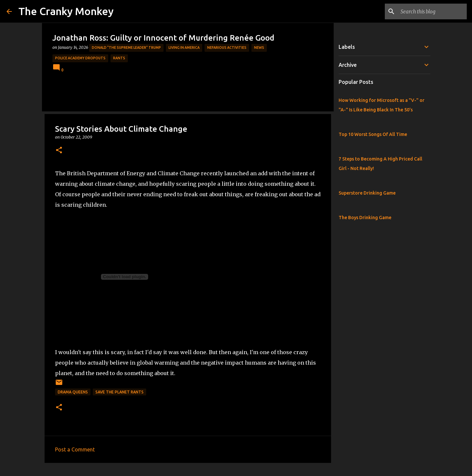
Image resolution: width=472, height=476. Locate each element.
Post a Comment (75, 449)
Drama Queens (73, 392)
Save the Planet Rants (119, 392)
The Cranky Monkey (66, 11)
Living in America (184, 48)
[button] (59, 151)
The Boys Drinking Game (365, 218)
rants (119, 58)
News (259, 48)
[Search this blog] (432, 11)
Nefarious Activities (227, 48)
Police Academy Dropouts (80, 58)
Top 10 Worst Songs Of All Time (373, 134)
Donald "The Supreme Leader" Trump (126, 48)
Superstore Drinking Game (367, 193)
